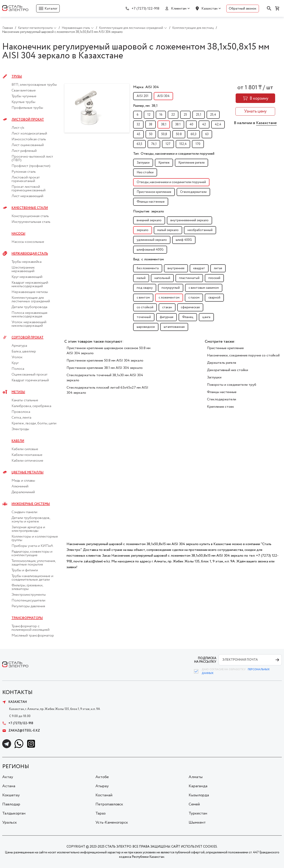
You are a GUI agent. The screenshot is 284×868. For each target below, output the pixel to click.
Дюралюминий (23, 492)
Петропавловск (109, 804)
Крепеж (164, 163)
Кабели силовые (25, 449)
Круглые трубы (23, 102)
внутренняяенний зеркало (189, 220)
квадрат (199, 268)
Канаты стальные (25, 400)
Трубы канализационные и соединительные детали (32, 578)
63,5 (139, 144)
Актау (8, 777)
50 (151, 134)
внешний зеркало (149, 220)
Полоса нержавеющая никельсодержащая (29, 315)
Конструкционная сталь (30, 216)
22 (173, 115)
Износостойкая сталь (29, 139)
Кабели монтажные (27, 455)
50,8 (164, 134)
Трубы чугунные (24, 96)
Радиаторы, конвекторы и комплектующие (32, 554)
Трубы (17, 77)
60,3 (193, 134)
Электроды (20, 429)
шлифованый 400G (150, 250)
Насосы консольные (28, 242)
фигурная (167, 317)
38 (151, 125)
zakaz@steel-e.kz (21, 731)
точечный (144, 317)
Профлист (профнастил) (31, 166)
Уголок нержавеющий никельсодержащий (29, 324)
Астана (9, 786)
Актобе (102, 777)
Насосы (18, 234)
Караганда (198, 786)
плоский (214, 278)
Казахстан (209, 9)
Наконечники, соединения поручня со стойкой (243, 355)
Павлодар (11, 804)
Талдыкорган (14, 813)
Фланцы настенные (151, 202)
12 (149, 115)
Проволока (21, 412)
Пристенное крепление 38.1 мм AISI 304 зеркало (105, 368)
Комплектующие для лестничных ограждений (31, 300)
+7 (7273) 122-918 (145, 9)
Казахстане (266, 123)
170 (198, 144)
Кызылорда (199, 795)
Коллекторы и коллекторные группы (35, 538)
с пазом (194, 298)
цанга (206, 317)
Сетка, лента (21, 418)
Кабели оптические (27, 461)
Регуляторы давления (28, 606)
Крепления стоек (221, 407)
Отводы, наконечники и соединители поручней (171, 182)
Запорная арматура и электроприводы (28, 529)
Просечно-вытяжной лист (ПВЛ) (32, 158)
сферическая (190, 307)
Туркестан (198, 813)
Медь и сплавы (23, 481)
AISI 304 (163, 96)
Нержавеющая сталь (30, 254)
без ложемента (148, 268)
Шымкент (197, 823)
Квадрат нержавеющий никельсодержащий (30, 285)
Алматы (196, 777)
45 (138, 134)
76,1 (154, 144)
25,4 (213, 115)
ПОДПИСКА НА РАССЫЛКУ (205, 660)
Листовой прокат (28, 120)
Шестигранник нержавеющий (23, 269)
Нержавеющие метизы (30, 292)
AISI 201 (143, 96)
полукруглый (171, 288)
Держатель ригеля (222, 363)
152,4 (183, 144)
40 (191, 125)
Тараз (101, 813)
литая (218, 268)
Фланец (188, 317)
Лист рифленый (24, 151)
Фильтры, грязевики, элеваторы (27, 587)
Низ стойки (145, 172)
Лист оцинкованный (28, 145)
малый (141, 278)
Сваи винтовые (24, 91)
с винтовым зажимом (204, 288)
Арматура (19, 346)
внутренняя (176, 268)
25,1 (199, 115)
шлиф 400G (184, 240)
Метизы (18, 392)
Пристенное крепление (154, 192)
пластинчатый (189, 278)
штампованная (174, 327)
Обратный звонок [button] (243, 9)
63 (207, 134)
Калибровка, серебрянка (31, 406)
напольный (162, 278)
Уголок (17, 357)
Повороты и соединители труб (232, 385)
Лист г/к (18, 128)
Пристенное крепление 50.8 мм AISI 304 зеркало (105, 361)
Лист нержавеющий (27, 196)
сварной (214, 298)
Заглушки (143, 163)
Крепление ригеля (191, 163)
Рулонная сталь (24, 172)
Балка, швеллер (24, 352)
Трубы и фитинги (25, 570)
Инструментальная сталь (31, 222)
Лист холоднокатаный (29, 134)
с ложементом (169, 298)
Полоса (18, 369)
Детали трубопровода (29, 307)
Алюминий (20, 486)
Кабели (18, 441)
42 (204, 125)
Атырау (102, 786)
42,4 (218, 125)
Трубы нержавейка (27, 262)
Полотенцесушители (28, 601)
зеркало (143, 230)
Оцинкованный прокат (30, 375)
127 (168, 144)
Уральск (10, 823)
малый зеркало (168, 230)
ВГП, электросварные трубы (34, 85)
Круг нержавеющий (27, 277)
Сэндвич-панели (24, 512)
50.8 (179, 134)
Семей (194, 804)
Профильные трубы (27, 108)
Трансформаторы (27, 618)
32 (138, 125)
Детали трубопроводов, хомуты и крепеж (31, 520)
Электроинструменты (29, 595)
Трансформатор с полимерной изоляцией (31, 628)
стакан (167, 307)
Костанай (104, 795)
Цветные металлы (28, 473)
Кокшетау (11, 795)
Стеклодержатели (193, 192)
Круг (15, 363)
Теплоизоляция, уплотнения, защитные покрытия (34, 563)
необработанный (200, 230)
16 (161, 115)
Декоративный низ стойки (228, 370)
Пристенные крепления (225, 348)
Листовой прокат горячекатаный (26, 179)
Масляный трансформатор (33, 636)
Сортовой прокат (28, 338)
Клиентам (179, 9)
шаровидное (146, 327)
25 (185, 115)
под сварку (145, 288)
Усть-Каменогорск (112, 823)
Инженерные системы (31, 504)
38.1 (178, 125)
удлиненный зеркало (152, 240)
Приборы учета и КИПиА (32, 546)
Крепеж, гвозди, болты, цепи (34, 423)
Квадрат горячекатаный (30, 380)
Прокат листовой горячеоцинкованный (29, 189)
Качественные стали (30, 208)
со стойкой (145, 307)
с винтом (143, 298)
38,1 (164, 125)
